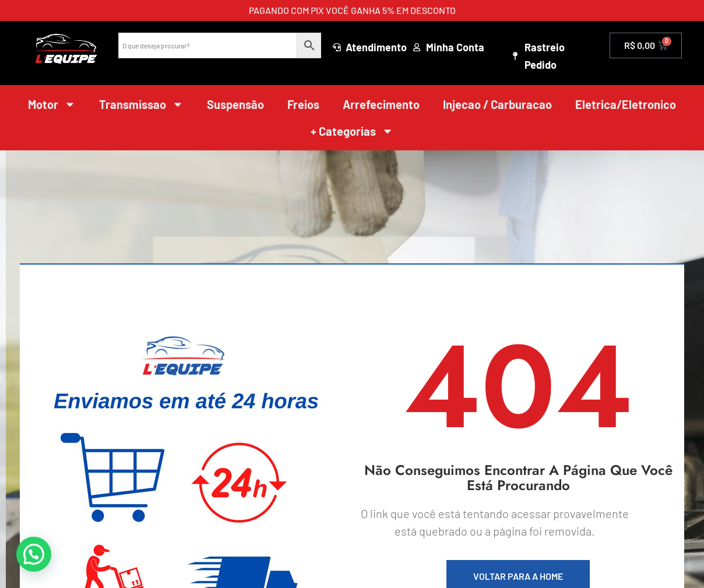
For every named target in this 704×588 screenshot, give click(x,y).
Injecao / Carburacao (497, 104)
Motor (52, 104)
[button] (34, 554)
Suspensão (235, 104)
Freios (303, 104)
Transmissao (141, 104)
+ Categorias (352, 131)
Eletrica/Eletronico (626, 104)
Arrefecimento (381, 104)
